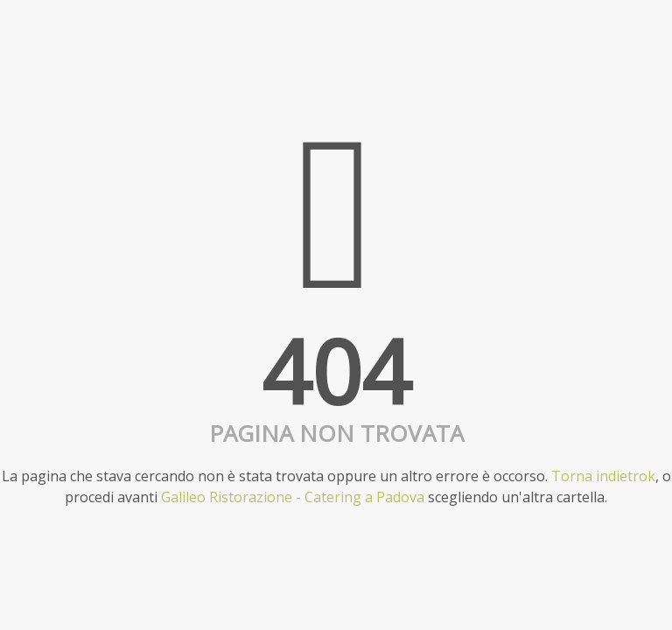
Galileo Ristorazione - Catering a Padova (293, 497)
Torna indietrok (603, 476)
